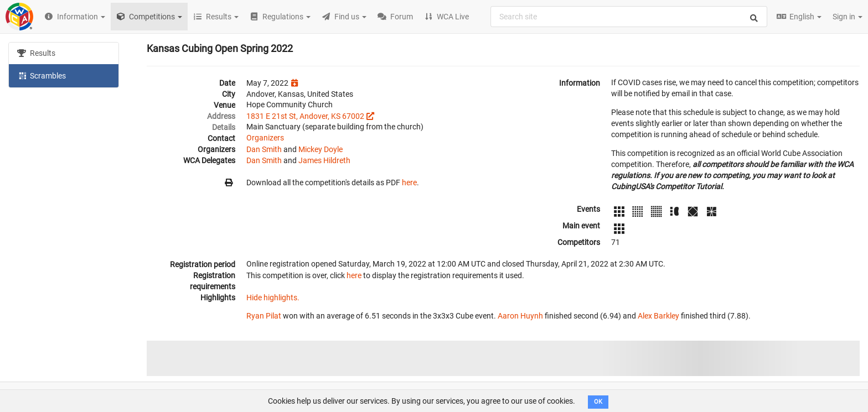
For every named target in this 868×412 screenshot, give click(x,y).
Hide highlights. (273, 298)
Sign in (848, 17)
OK (598, 402)
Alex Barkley (658, 316)
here (409, 182)
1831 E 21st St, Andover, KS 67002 (305, 116)
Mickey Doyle (321, 149)
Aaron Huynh (520, 316)
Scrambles (42, 75)
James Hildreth (324, 160)
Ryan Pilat (264, 316)
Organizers (265, 138)
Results (36, 53)
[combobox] (629, 17)
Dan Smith (264, 149)
